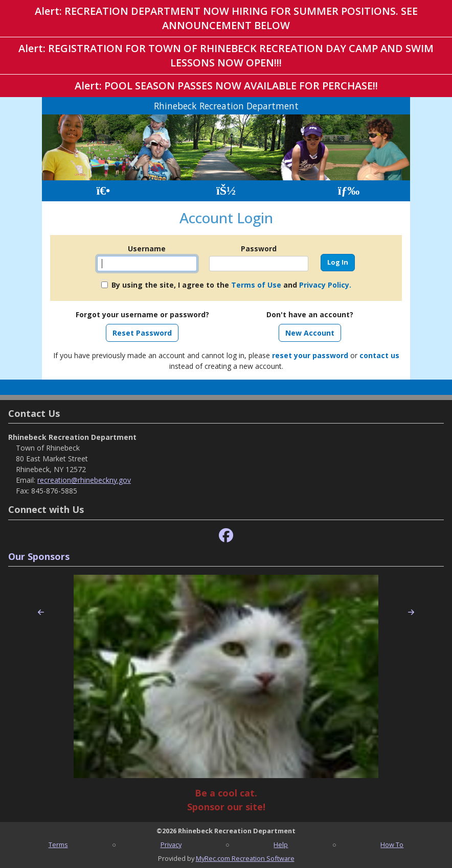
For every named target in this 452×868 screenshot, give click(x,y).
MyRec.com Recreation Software (245, 858)
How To (392, 844)
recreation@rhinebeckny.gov (84, 480)
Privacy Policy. (325, 285)
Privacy (171, 844)
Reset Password (142, 333)
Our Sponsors (39, 556)
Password (259, 249)
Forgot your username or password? (142, 314)
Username (147, 249)
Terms (58, 844)
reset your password (310, 355)
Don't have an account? (310, 314)
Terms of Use (256, 285)
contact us (379, 355)
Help (281, 844)
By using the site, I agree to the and (231, 285)
